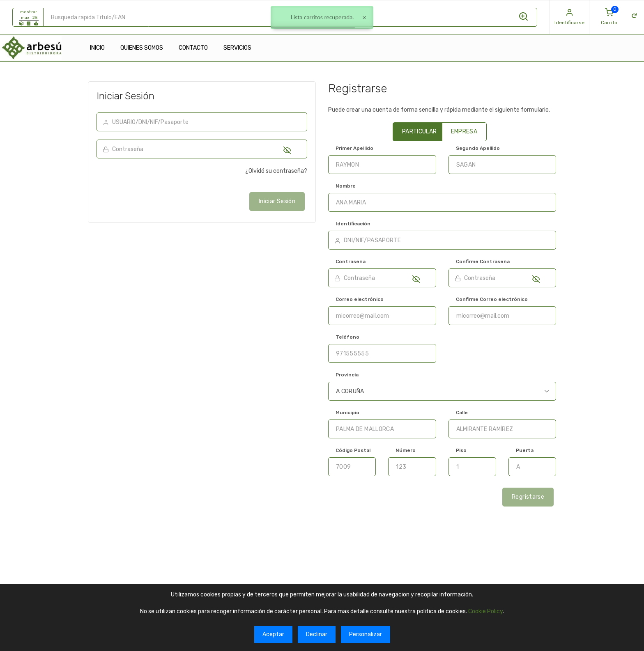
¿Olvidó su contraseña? (276, 171)
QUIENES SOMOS (142, 48)
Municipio (347, 413)
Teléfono (347, 337)
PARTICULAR (420, 132)
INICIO (97, 48)
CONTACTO (193, 48)
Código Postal (353, 450)
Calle (462, 413)
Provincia (347, 375)
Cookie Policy (485, 611)
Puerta (525, 450)
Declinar (317, 634)
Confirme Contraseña (483, 261)
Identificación (353, 224)
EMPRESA (464, 132)
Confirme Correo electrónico (492, 299)
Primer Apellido (354, 148)
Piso (461, 450)
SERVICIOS (237, 48)
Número (406, 450)
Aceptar (273, 634)
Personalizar (366, 634)
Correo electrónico (360, 299)
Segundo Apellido (478, 148)
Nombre (346, 186)
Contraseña (351, 261)
